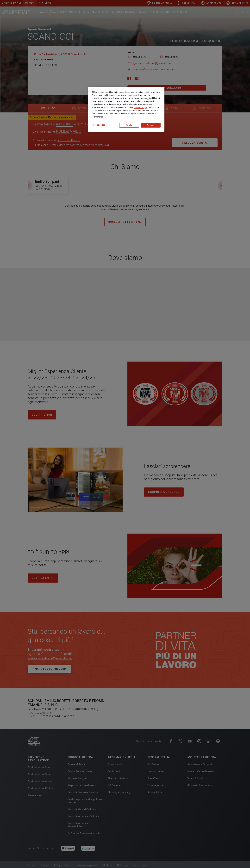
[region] (126, 110)
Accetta (151, 125)
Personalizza (99, 125)
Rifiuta (129, 125)
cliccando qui (141, 108)
